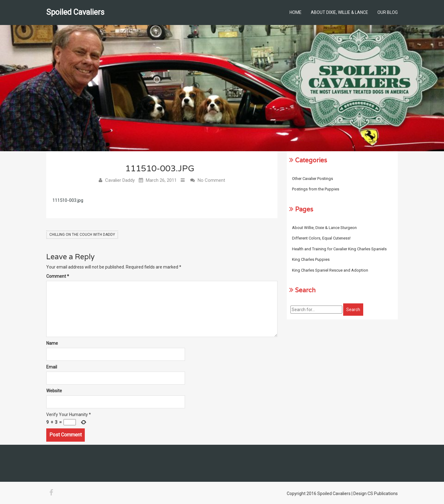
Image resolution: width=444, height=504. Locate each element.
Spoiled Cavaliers (75, 12)
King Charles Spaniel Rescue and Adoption (330, 270)
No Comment (211, 180)
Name (52, 344)
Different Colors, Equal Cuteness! (321, 238)
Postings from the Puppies (316, 189)
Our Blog (388, 12)
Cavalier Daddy (120, 180)
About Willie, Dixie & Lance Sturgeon (324, 228)
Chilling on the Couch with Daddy (82, 235)
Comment (58, 277)
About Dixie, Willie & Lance (339, 12)
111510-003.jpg (68, 200)
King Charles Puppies (311, 259)
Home (296, 12)
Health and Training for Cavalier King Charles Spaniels (339, 249)
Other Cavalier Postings (312, 179)
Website (54, 391)
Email (52, 367)
